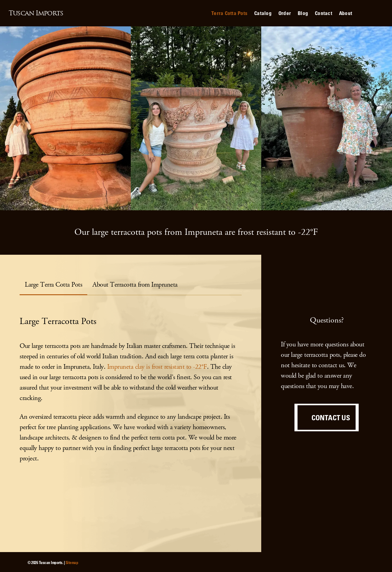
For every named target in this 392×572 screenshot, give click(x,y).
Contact (324, 13)
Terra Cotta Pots (229, 13)
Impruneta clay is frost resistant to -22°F (157, 367)
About (346, 13)
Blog (303, 13)
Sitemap (72, 562)
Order (285, 13)
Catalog (263, 13)
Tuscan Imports (36, 13)
